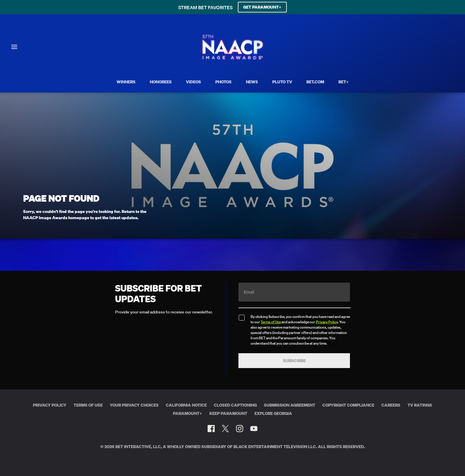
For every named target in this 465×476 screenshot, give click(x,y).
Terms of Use (271, 322)
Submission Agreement (290, 405)
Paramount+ (188, 413)
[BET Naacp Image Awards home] (233, 59)
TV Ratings (420, 405)
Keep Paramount (228, 413)
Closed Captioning (235, 405)
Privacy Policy (327, 322)
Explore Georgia (273, 413)
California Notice (186, 405)
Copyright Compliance (348, 405)
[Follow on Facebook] (211, 429)
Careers (391, 405)
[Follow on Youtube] (254, 429)
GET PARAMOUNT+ (262, 7)
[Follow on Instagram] (240, 429)
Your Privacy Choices (134, 405)
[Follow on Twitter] (225, 429)
